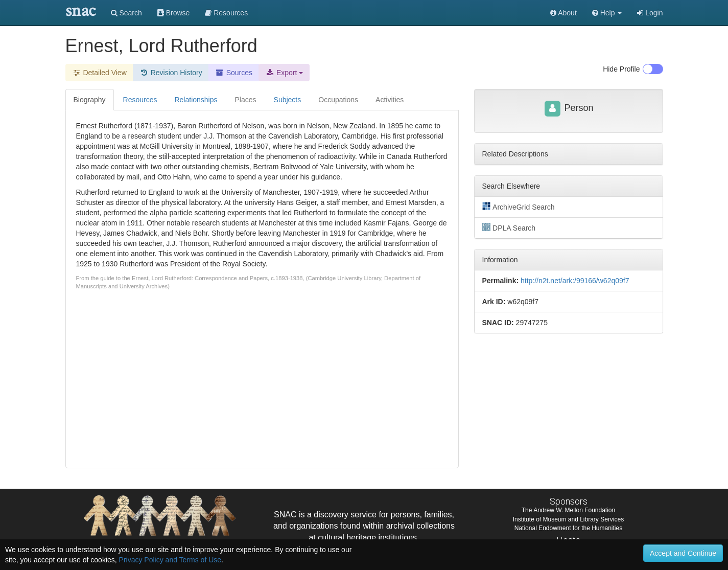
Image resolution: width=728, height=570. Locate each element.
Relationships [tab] (196, 100)
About (563, 13)
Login (650, 13)
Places (246, 100)
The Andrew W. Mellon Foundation (568, 510)
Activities (390, 100)
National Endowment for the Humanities (568, 528)
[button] (607, 13)
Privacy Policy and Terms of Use (170, 560)
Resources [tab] (140, 100)
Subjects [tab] (288, 100)
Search (126, 13)
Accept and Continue (683, 553)
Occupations (338, 100)
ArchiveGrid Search (519, 207)
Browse (174, 13)
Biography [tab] (90, 100)
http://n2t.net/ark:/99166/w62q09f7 (575, 281)
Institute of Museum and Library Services (568, 519)
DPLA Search (509, 227)
